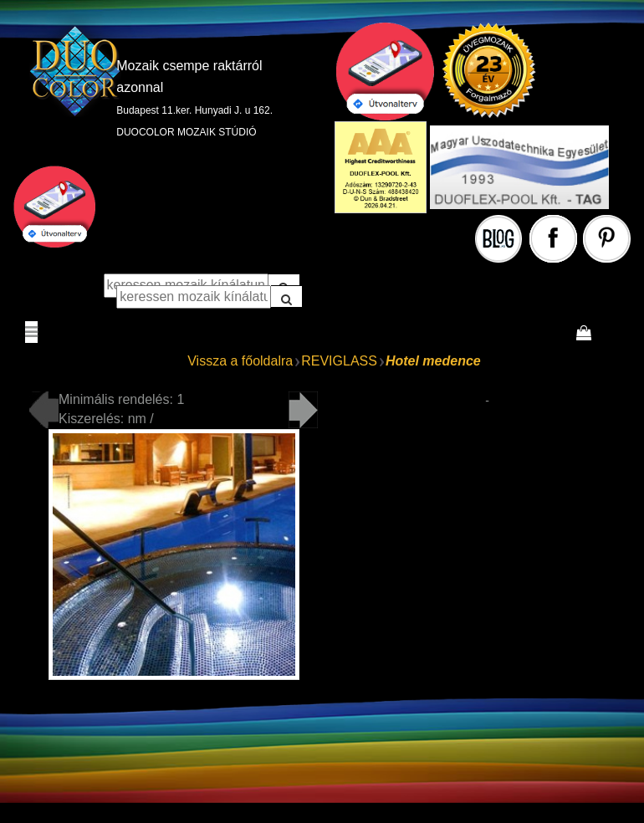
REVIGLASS (339, 361)
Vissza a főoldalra (240, 361)
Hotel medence (433, 361)
